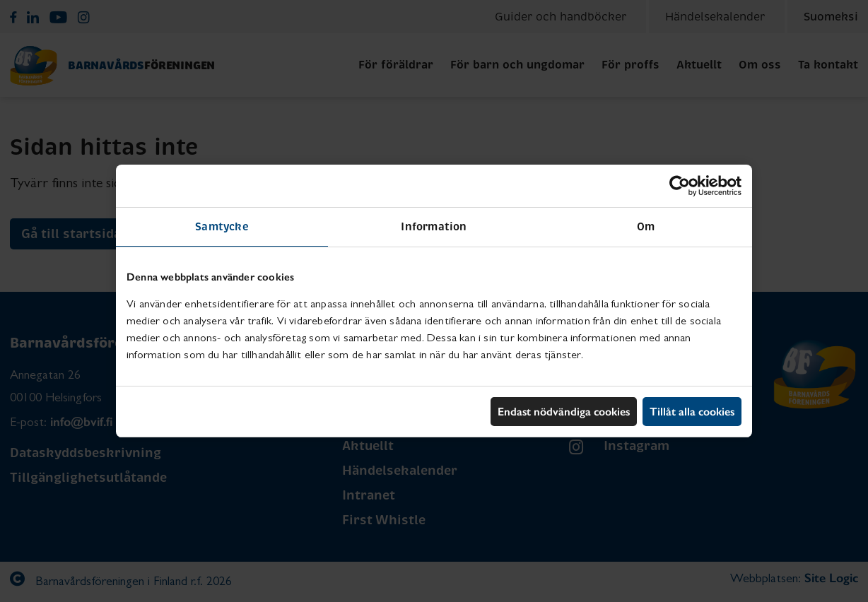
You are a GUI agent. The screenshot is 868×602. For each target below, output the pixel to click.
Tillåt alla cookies (692, 412)
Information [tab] (434, 226)
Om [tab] (646, 226)
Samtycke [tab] (222, 226)
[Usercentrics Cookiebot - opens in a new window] (680, 186)
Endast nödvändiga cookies (564, 412)
